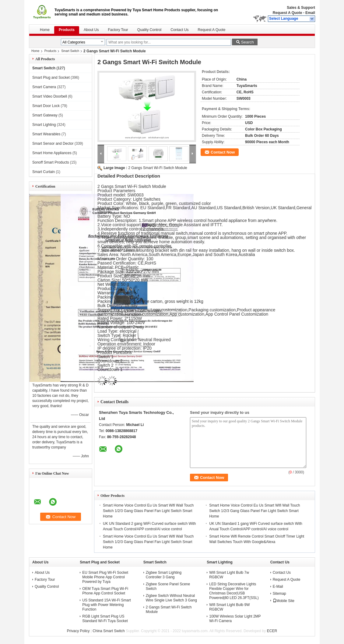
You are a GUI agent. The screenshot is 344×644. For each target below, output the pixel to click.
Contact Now (223, 152)
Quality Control (149, 30)
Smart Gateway (45, 115)
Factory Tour (118, 30)
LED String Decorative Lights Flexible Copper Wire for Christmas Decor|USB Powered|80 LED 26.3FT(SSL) (234, 591)
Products (67, 30)
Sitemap (279, 594)
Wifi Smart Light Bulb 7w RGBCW (229, 575)
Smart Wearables (46, 134)
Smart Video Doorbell (50, 96)
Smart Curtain (44, 172)
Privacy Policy (78, 631)
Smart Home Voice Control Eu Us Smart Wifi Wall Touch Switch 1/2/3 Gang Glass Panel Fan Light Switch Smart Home (148, 511)
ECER (272, 631)
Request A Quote (287, 13)
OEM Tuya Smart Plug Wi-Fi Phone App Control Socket (105, 591)
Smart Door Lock (46, 106)
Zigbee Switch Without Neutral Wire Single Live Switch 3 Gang (171, 598)
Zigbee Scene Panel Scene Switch (168, 586)
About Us (91, 30)
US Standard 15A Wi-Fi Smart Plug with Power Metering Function (106, 605)
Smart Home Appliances (52, 153)
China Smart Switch (109, 631)
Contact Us (179, 30)
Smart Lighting (44, 125)
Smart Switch (70, 51)
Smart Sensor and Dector (53, 144)
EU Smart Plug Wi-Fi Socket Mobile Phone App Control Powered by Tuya (105, 577)
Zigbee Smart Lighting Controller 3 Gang (164, 575)
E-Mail (278, 587)
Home (45, 30)
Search (247, 42)
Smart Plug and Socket (51, 78)
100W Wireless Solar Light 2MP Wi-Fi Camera (235, 619)
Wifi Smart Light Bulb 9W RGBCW (229, 607)
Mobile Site (284, 601)
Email (310, 13)
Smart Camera (44, 87)
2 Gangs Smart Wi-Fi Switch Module (158, 168)
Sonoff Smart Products (51, 162)
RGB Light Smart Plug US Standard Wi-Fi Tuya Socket (105, 619)
